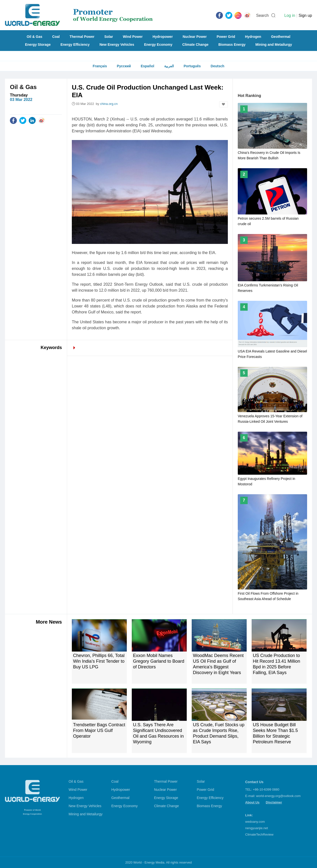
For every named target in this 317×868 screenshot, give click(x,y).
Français (100, 66)
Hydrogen (253, 37)
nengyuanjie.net (257, 828)
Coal (56, 37)
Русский (124, 66)
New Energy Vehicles (117, 45)
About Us (252, 802)
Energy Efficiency (75, 45)
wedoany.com (255, 822)
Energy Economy (158, 45)
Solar (109, 37)
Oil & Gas (35, 37)
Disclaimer (274, 802)
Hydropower (163, 37)
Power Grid (226, 37)
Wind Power (133, 37)
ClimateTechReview (259, 834)
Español (147, 66)
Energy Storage (38, 45)
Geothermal (281, 37)
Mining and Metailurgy (274, 45)
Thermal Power (82, 37)
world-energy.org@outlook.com (278, 796)
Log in (290, 15)
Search (262, 15)
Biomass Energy (232, 45)
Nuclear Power (195, 37)
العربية (169, 66)
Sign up (305, 15)
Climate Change (195, 45)
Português (192, 66)
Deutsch (218, 66)
